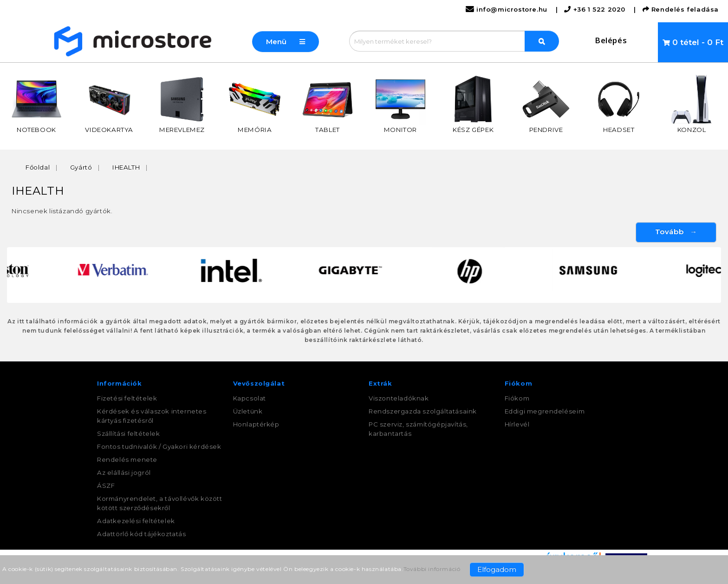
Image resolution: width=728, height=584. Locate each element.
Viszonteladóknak (399, 398)
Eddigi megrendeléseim (545, 411)
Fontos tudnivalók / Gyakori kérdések (159, 446)
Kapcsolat (250, 398)
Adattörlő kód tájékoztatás (142, 534)
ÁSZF (106, 486)
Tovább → (676, 232)
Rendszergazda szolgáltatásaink (423, 411)
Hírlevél (517, 424)
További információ (432, 569)
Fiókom (517, 398)
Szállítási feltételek (129, 433)
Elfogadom (497, 569)
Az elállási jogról (124, 472)
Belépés (611, 40)
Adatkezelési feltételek (136, 521)
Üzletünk (248, 411)
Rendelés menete (127, 459)
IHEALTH (126, 167)
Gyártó (81, 167)
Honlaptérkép (256, 424)
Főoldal (38, 167)
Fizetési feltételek (127, 398)
